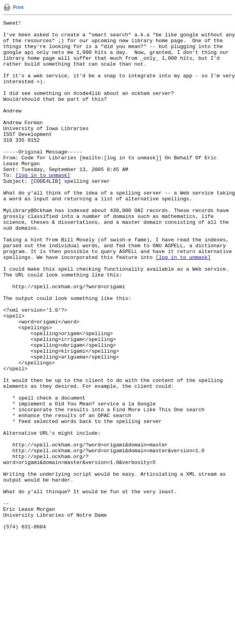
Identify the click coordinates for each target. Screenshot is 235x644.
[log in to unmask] (43, 207)
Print (18, 7)
